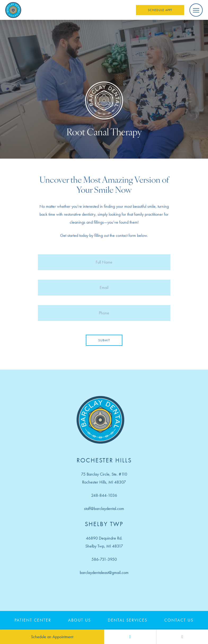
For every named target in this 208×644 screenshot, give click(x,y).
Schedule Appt (160, 10)
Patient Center (33, 620)
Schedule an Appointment (52, 637)
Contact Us (179, 620)
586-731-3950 (104, 559)
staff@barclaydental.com (104, 509)
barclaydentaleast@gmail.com (104, 572)
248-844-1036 (104, 495)
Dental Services (128, 620)
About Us (79, 620)
